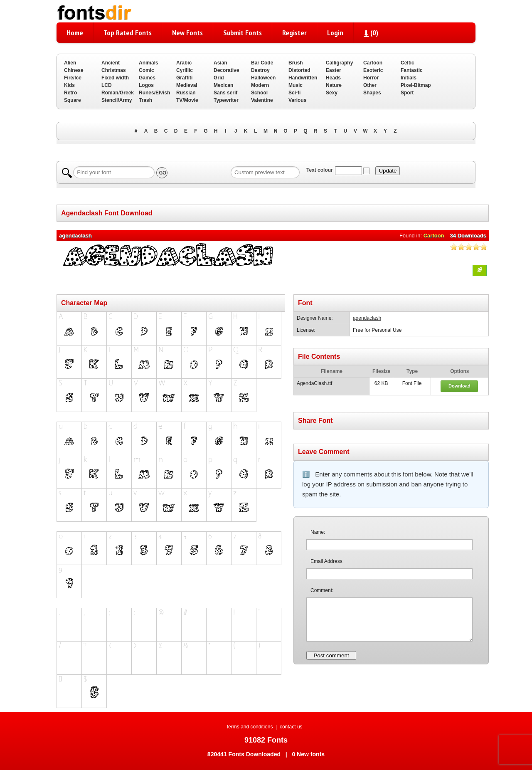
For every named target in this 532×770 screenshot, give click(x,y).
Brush (296, 63)
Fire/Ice (73, 78)
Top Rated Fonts (128, 33)
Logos (146, 85)
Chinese (74, 70)
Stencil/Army (117, 100)
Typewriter (226, 100)
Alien (70, 63)
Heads (333, 78)
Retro (70, 93)
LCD (107, 85)
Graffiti (184, 78)
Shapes (372, 93)
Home (75, 33)
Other (370, 85)
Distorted (299, 70)
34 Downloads (468, 236)
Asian (220, 63)
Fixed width (115, 78)
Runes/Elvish (154, 93)
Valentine (262, 100)
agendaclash (367, 318)
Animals (149, 63)
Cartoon (373, 63)
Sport (407, 93)
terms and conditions (250, 727)
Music (296, 85)
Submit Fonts (243, 33)
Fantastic (412, 70)
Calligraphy (339, 63)
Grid (219, 78)
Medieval (187, 85)
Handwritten (303, 78)
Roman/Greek (118, 93)
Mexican (223, 85)
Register (294, 33)
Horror (371, 78)
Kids (69, 85)
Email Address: (327, 561)
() (371, 33)
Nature (334, 85)
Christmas (114, 70)
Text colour (320, 170)
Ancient (111, 63)
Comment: (322, 590)
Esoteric (373, 70)
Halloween (263, 78)
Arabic (184, 63)
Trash (145, 100)
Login (335, 33)
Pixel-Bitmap (416, 85)
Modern (260, 85)
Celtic (408, 63)
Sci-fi (294, 93)
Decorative (226, 70)
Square (73, 100)
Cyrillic (185, 70)
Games (147, 78)
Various (297, 100)
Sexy (332, 93)
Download (459, 386)
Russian (186, 93)
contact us (291, 727)
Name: (318, 532)
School (259, 93)
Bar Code (262, 63)
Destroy (260, 70)
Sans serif (225, 93)
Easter (334, 70)
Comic (147, 70)
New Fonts (187, 33)
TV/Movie (187, 100)
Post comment (331, 655)
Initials (409, 78)
